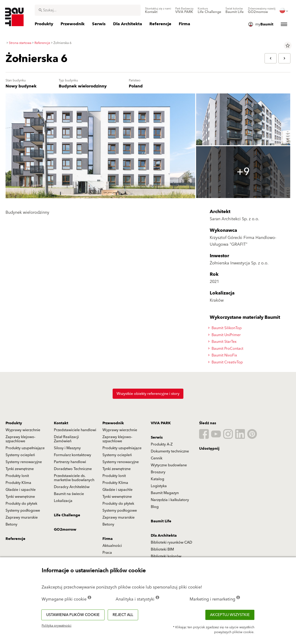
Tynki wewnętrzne (20, 497)
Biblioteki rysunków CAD (171, 542)
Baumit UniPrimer (225, 335)
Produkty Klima (18, 483)
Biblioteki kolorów (166, 556)
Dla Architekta (164, 536)
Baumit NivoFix (223, 355)
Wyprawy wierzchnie (23, 430)
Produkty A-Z (162, 444)
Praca (107, 553)
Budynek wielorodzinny (83, 86)
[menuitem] (158, 10)
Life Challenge (67, 515)
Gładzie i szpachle (21, 490)
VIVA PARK (161, 423)
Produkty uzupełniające (25, 448)
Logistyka (159, 486)
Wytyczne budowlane (169, 465)
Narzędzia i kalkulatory (170, 500)
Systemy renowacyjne (24, 462)
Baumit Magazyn (165, 493)
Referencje (15, 539)
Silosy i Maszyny (67, 448)
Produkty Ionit (17, 476)
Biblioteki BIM (162, 549)
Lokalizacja (63, 501)
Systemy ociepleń (20, 455)
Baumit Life (161, 521)
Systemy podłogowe (23, 511)
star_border (288, 46)
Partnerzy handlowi (70, 462)
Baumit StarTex (223, 342)
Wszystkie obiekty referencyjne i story (148, 394)
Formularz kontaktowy (72, 455)
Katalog (157, 479)
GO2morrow (65, 529)
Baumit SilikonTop (226, 328)
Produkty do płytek (21, 504)
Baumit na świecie (69, 494)
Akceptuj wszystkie (230, 615)
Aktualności (112, 546)
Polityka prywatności (57, 626)
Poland (136, 86)
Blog (155, 507)
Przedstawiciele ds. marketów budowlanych (74, 478)
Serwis (157, 437)
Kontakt (61, 423)
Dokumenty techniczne (170, 451)
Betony (11, 524)
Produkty (14, 423)
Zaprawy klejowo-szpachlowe (20, 439)
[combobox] (88, 10)
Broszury (158, 472)
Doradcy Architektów (72, 487)
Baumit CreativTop (226, 362)
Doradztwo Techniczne (73, 469)
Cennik (157, 458)
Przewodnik (113, 423)
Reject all (123, 615)
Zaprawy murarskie (22, 517)
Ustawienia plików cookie (73, 615)
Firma (108, 539)
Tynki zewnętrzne (20, 469)
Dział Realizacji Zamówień (66, 439)
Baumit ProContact (226, 349)
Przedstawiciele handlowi (75, 430)
